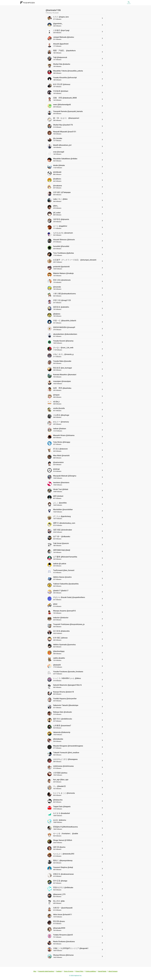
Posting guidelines (91, 971)
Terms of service (68, 971)
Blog (35, 971)
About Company (113, 971)
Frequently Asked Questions (46, 971)
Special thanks (102, 971)
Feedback (59, 971)
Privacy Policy (79, 971)
